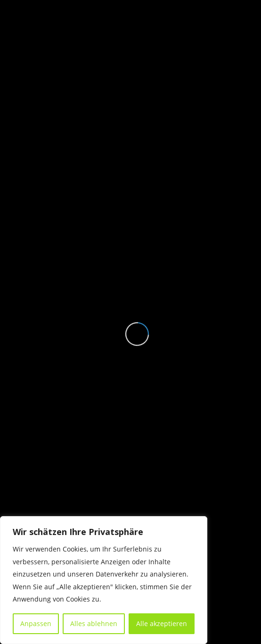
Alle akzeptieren (162, 623)
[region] (104, 580)
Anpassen (36, 623)
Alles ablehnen (94, 623)
